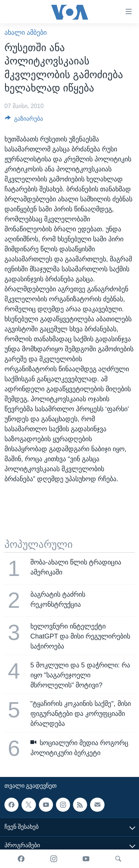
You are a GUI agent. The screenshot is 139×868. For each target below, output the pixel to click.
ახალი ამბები (26, 33)
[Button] (24, 120)
